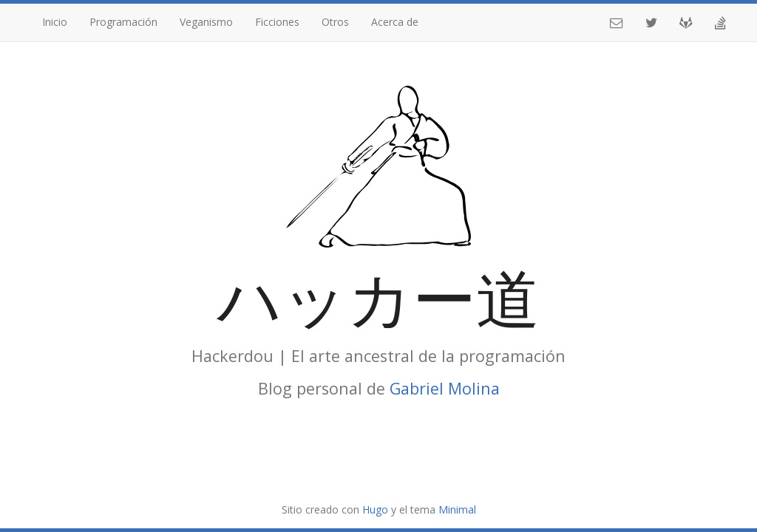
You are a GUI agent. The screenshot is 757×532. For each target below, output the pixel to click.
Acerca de (395, 22)
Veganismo (206, 22)
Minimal (457, 509)
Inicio (55, 22)
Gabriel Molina (445, 388)
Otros (335, 22)
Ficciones (277, 22)
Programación (123, 22)
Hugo (375, 509)
